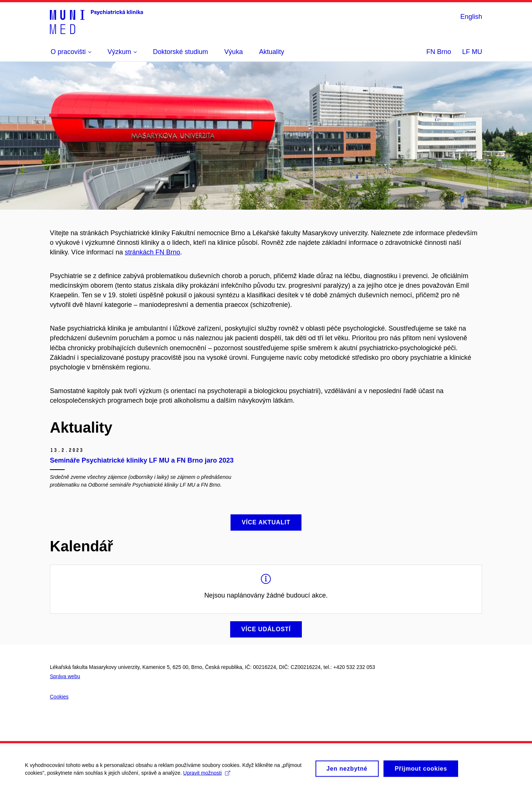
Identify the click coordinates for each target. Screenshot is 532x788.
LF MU (472, 52)
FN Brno (439, 52)
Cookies (59, 697)
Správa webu (65, 676)
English (471, 17)
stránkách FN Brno (153, 252)
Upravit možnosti (207, 778)
